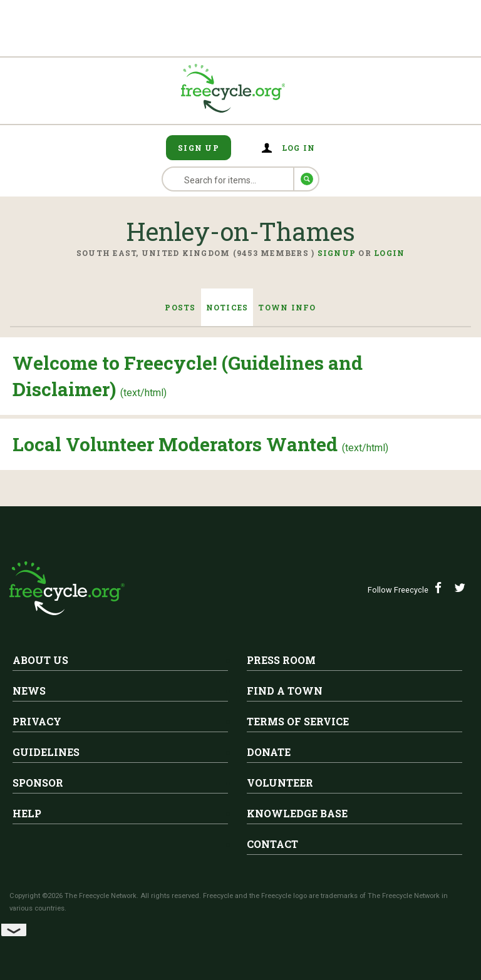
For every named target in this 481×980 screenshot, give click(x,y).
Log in (299, 148)
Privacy (37, 721)
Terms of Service (298, 721)
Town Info (287, 307)
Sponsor (38, 783)
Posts (180, 307)
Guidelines (46, 752)
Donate (269, 752)
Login (389, 253)
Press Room (281, 660)
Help (27, 813)
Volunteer (280, 783)
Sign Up (199, 148)
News (29, 691)
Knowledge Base (297, 813)
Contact (272, 844)
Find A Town (285, 691)
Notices (227, 307)
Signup (337, 253)
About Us (40, 660)
